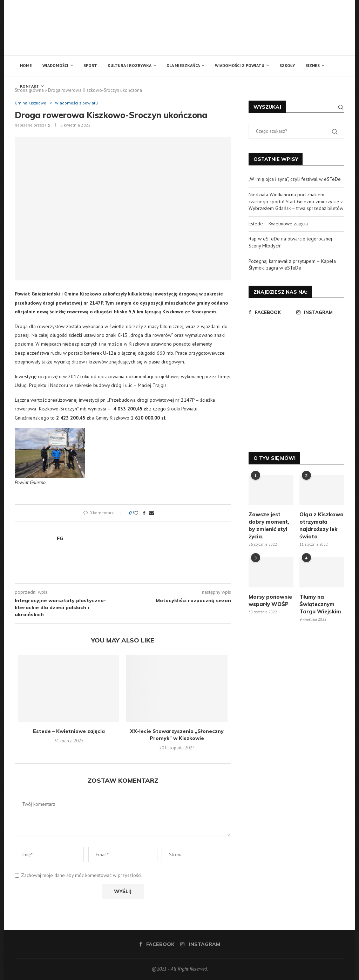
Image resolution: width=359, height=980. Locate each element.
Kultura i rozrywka (130, 65)
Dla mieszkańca (183, 65)
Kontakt (30, 86)
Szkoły (287, 65)
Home (26, 65)
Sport (90, 65)
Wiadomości (55, 65)
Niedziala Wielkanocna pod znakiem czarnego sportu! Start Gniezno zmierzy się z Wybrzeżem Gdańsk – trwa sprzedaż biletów (296, 201)
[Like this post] (136, 513)
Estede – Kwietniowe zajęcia (69, 732)
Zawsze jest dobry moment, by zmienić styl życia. (269, 525)
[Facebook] (271, 312)
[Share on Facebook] (144, 513)
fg (48, 125)
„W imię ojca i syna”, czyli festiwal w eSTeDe (295, 179)
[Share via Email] (151, 513)
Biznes (313, 65)
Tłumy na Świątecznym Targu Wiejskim (320, 604)
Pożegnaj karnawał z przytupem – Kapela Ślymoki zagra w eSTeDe (292, 265)
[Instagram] (319, 312)
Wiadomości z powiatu (240, 65)
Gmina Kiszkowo (31, 103)
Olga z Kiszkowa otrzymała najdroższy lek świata (321, 525)
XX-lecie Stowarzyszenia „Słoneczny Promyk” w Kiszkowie (177, 735)
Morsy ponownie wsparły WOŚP (270, 600)
